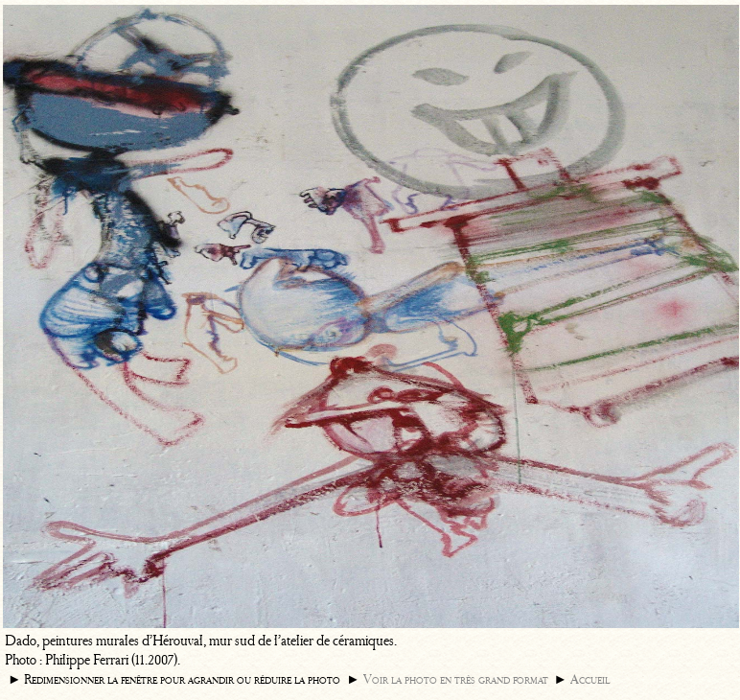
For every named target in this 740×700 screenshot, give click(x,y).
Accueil (590, 679)
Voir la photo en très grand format (456, 679)
